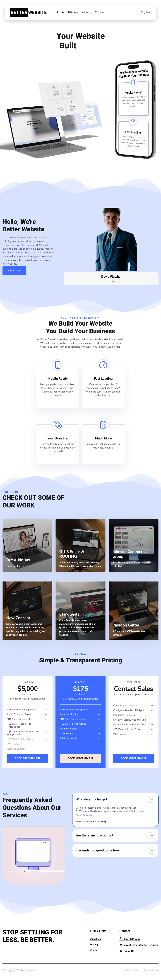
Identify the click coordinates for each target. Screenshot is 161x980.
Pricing (73, 12)
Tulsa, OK (127, 951)
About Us (14, 271)
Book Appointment (28, 758)
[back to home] (22, 12)
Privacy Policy (132, 970)
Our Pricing (99, 822)
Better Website (29, 970)
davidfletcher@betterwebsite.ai (139, 945)
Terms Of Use (151, 970)
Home (60, 12)
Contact (100, 12)
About (86, 12)
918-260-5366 (130, 939)
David (147, 12)
